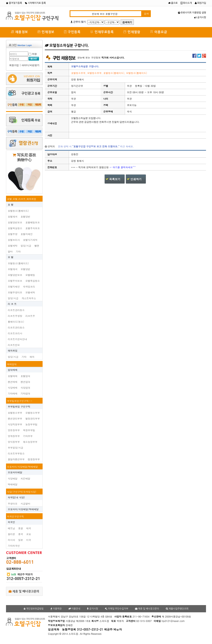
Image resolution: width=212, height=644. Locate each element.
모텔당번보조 (15, 275)
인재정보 (46, 32)
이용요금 (159, 32)
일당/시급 (26, 246)
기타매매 (13, 393)
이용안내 (74, 609)
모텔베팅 (30, 275)
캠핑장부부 (34, 459)
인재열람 (132, 32)
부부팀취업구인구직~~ (20, 401)
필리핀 (11, 534)
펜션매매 (13, 382)
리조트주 (30, 316)
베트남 (11, 528)
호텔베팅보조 (33, 222)
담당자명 (52, 154)
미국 (29, 540)
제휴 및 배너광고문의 (24, 591)
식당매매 (13, 388)
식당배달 (13, 478)
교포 (29, 534)
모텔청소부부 (33, 413)
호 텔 (11, 204)
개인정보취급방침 (34, 609)
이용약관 (56, 609)
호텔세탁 (13, 246)
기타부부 (28, 436)
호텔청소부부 (15, 413)
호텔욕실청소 (15, 228)
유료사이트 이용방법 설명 (192, 13)
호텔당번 (25, 217)
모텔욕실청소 (33, 281)
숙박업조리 (29, 287)
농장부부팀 (31, 424)
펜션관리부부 (15, 418)
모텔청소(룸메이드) (18, 263)
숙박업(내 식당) (16, 497)
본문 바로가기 (0, 0)
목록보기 (115, 179)
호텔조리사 (14, 240)
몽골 (21, 528)
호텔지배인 (27, 234)
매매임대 (12, 364)
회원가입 (200, 3)
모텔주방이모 (15, 292)
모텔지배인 (14, 287)
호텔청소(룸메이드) (18, 211)
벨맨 (37, 246)
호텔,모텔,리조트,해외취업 (22, 199)
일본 (21, 540)
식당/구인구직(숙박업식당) (22, 492)
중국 (21, 534)
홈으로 (173, 3)
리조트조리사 (15, 333)
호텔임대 (25, 376)
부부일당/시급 (15, 448)
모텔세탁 (30, 292)
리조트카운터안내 (17, 339)
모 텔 (11, 257)
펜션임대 (25, 382)
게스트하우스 (29, 298)
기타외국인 (14, 546)
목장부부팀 (29, 430)
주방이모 (13, 504)
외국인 (11, 522)
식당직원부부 (15, 424)
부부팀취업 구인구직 (19, 406)
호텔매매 (13, 376)
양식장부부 (14, 442)
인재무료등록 (102, 32)
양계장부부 (14, 436)
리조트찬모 (14, 345)
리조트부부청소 (16, 453)
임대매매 (13, 370)
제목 (50, 66)
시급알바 (25, 504)
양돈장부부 (14, 430)
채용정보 (19, 32)
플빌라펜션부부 (16, 459)
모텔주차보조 (15, 281)
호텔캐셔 (13, 217)
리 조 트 (12, 304)
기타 (18, 251)
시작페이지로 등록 (35, 3)
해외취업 (13, 350)
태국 (29, 528)
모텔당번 (25, 269)
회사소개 (186, 3)
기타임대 (25, 393)
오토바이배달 (15, 472)
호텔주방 (13, 234)
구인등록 (72, 32)
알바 (10, 251)
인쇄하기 (136, 179)
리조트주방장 (15, 316)
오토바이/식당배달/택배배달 (22, 467)
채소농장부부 (30, 442)
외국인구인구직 (15, 516)
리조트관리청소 (16, 310)
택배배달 (13, 484)
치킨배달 (25, 478)
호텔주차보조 (33, 228)
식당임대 (25, 388)
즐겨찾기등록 (14, 3)
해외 (32, 357)
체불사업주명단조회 (177, 609)
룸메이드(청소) (16, 322)
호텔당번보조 (15, 222)
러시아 (11, 540)
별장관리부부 (33, 418)
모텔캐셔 (13, 269)
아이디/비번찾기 (30, 65)
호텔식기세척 (30, 240)
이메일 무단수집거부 (116, 609)
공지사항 (200, 17)
